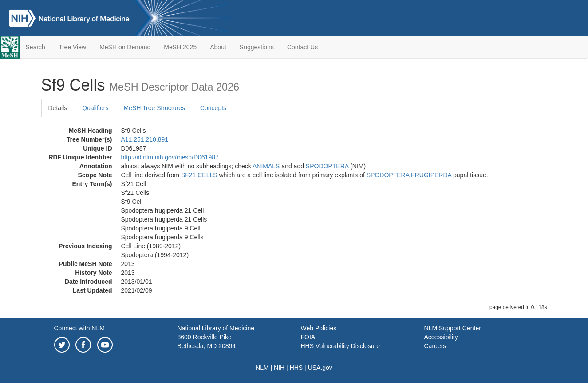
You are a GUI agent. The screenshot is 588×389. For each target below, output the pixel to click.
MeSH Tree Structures (154, 108)
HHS (296, 368)
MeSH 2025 (180, 47)
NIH (279, 368)
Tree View (72, 47)
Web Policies (319, 328)
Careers (435, 346)
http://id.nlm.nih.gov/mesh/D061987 (170, 157)
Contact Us (302, 47)
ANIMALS (266, 166)
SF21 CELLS (199, 175)
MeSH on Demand (125, 47)
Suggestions (257, 47)
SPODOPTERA (327, 166)
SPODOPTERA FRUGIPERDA (409, 175)
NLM (262, 368)
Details (58, 108)
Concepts (213, 108)
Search (36, 47)
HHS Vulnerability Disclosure (340, 346)
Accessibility (441, 337)
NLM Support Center (453, 328)
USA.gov (320, 368)
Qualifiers (95, 108)
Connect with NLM (79, 328)
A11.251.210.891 (145, 139)
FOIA (308, 337)
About (218, 47)
